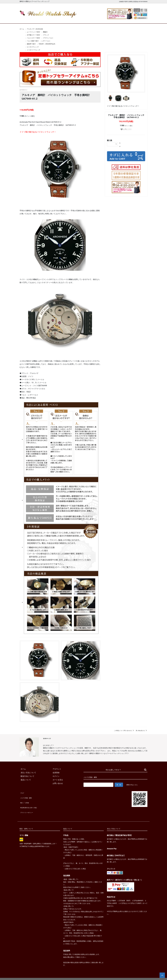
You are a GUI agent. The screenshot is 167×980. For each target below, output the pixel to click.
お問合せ (141, 20)
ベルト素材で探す (33, 41)
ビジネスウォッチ (33, 47)
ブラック (46, 35)
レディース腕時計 (75, 20)
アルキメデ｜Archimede (35, 29)
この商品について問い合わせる (124, 731)
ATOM (27, 800)
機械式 (45, 32)
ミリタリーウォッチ (34, 50)
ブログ (22, 792)
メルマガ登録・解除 (27, 796)
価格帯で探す (31, 44)
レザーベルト (46, 41)
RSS (21, 800)
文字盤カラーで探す (34, 35)
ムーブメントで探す (34, 32)
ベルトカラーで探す (34, 38)
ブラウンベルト (48, 38)
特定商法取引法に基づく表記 (31, 803)
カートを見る (125, 20)
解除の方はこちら (133, 785)
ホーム (26, 20)
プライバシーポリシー (28, 807)
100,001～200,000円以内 (47, 44)
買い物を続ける (142, 731)
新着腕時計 (42, 20)
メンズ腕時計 (59, 20)
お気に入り (126, 129)
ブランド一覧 (92, 20)
